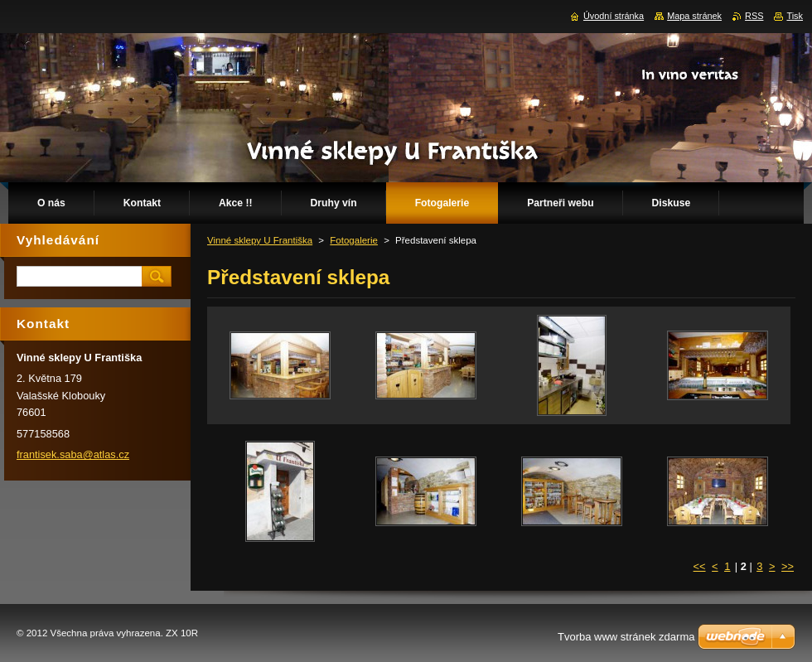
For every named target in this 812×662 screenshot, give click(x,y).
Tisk (795, 16)
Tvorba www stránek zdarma (626, 637)
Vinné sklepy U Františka (260, 240)
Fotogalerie (354, 240)
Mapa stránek (694, 16)
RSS (754, 16)
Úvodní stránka (614, 16)
